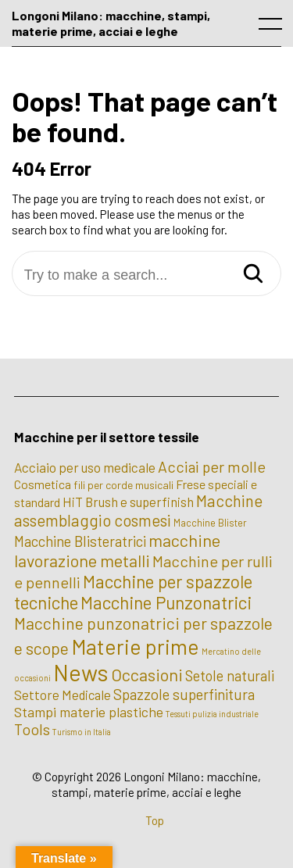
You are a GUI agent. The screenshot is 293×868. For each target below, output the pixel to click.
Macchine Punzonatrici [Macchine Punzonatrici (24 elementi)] (166, 602)
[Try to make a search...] (146, 275)
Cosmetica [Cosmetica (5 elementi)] (43, 484)
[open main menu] (273, 27)
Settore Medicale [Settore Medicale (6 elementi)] (63, 695)
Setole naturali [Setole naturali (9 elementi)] (230, 676)
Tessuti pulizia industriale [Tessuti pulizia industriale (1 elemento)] (212, 714)
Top (155, 820)
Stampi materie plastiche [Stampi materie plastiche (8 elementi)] (89, 712)
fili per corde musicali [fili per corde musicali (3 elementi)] (123, 485)
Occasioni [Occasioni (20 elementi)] (147, 674)
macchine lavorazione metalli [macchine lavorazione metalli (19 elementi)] (117, 550)
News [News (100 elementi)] (81, 672)
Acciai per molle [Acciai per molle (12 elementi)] (212, 466)
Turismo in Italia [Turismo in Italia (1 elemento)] (82, 732)
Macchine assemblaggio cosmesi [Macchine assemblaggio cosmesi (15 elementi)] (138, 510)
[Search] (253, 275)
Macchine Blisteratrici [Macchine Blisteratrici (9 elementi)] (80, 541)
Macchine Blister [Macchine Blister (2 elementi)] (210, 523)
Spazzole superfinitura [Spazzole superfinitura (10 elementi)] (184, 694)
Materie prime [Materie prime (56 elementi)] (135, 646)
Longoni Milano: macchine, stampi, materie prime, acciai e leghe (111, 23)
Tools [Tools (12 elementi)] (32, 729)
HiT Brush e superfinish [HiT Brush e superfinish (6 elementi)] (128, 502)
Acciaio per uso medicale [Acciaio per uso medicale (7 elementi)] (85, 467)
